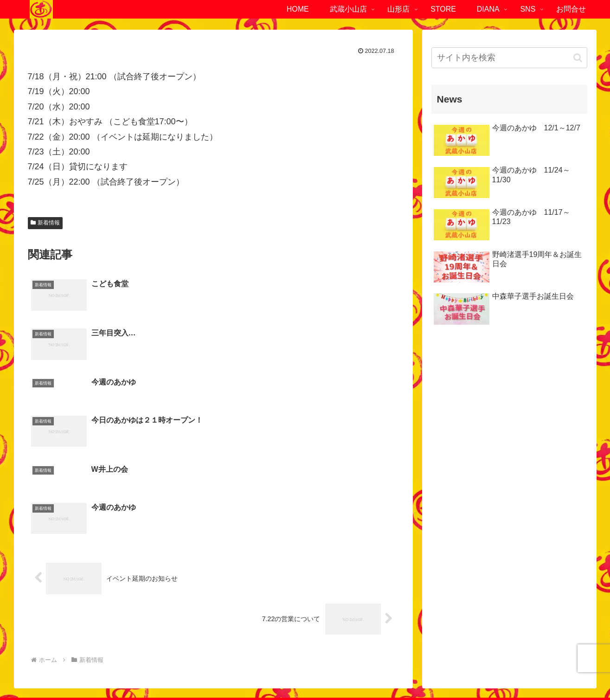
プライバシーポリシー (281, 671)
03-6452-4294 (71, 623)
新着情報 (45, 223)
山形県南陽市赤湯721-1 (454, 608)
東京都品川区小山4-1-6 (66, 608)
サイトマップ (342, 671)
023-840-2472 (459, 623)
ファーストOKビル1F (150, 608)
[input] (509, 58)
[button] (578, 58)
